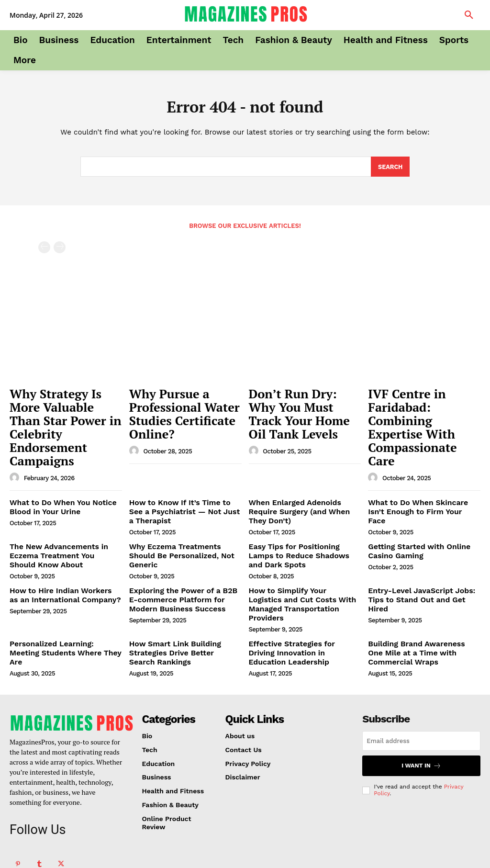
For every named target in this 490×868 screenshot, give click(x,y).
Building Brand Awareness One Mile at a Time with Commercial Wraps (420, 594)
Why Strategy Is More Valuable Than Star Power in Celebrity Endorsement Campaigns (64, 408)
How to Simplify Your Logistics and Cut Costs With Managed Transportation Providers (299, 553)
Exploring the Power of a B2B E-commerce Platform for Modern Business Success (182, 553)
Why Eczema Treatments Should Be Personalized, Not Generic (182, 508)
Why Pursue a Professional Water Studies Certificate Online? (170, 408)
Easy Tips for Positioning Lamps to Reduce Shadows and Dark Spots (301, 512)
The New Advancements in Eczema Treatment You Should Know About (60, 512)
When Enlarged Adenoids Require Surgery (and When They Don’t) (303, 467)
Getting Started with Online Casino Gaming (413, 508)
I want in (421, 705)
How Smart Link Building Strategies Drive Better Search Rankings (179, 594)
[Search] (390, 169)
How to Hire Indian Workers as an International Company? (65, 549)
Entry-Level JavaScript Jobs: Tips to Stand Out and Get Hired (423, 549)
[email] (421, 681)
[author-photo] (16, 439)
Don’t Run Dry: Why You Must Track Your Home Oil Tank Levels (302, 403)
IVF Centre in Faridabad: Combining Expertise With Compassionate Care (422, 408)
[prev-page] (44, 249)
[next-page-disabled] (60, 249)
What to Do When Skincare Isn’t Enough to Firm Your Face (420, 467)
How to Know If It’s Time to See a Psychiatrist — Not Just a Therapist (184, 471)
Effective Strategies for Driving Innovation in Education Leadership (300, 594)
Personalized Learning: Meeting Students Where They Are (61, 590)
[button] (469, 15)
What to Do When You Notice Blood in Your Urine (57, 467)
